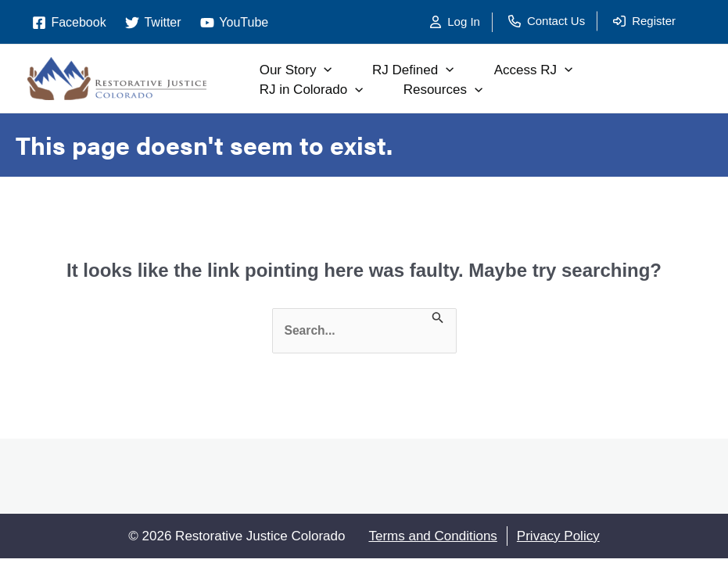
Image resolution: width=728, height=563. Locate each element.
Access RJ (572, 70)
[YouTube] (235, 23)
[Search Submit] (439, 321)
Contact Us (556, 21)
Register (654, 21)
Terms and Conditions (432, 536)
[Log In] (461, 22)
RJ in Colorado (326, 90)
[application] (339, 70)
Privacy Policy (558, 536)
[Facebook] (69, 23)
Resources (470, 90)
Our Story (310, 70)
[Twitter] (153, 23)
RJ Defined (439, 70)
